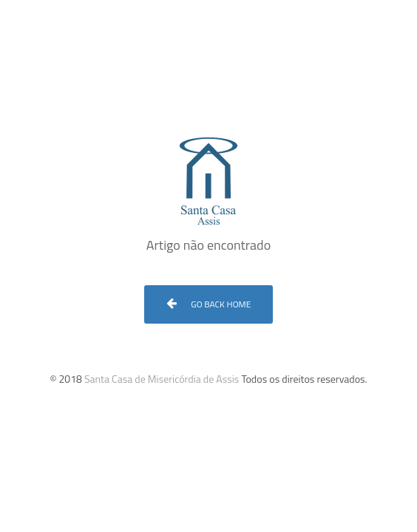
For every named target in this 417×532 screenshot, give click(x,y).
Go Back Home (209, 304)
